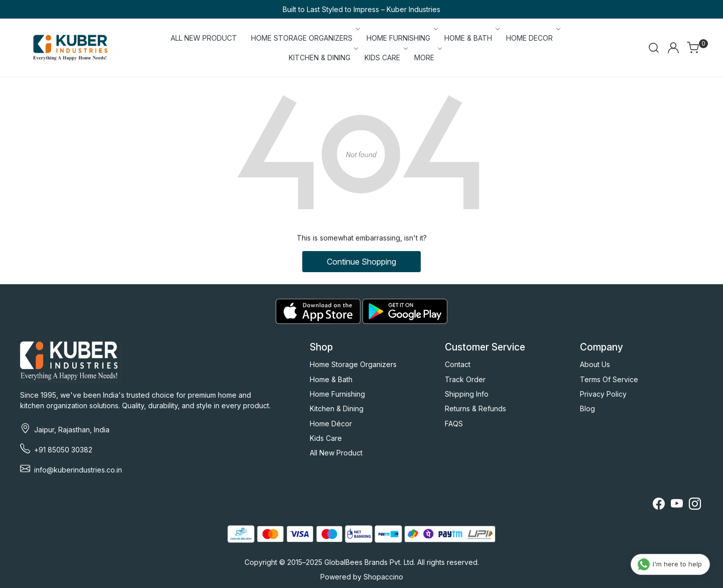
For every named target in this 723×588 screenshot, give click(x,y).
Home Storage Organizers (353, 364)
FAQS (454, 424)
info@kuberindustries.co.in (78, 470)
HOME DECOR (532, 38)
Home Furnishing (337, 394)
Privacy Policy (603, 394)
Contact (458, 364)
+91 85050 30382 (63, 450)
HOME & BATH (471, 38)
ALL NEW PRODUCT (204, 38)
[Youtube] (677, 505)
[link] (654, 48)
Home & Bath (331, 379)
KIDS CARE (385, 57)
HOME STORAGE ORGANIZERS (305, 38)
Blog (587, 408)
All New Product (336, 453)
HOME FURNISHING (401, 38)
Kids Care (326, 438)
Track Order (465, 379)
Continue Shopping (361, 262)
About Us (595, 364)
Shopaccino (383, 577)
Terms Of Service (609, 379)
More (427, 57)
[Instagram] (695, 505)
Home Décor (331, 424)
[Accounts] (673, 48)
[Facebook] (659, 505)
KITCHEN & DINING (323, 57)
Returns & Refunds (475, 408)
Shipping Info (467, 394)
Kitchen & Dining (337, 408)
